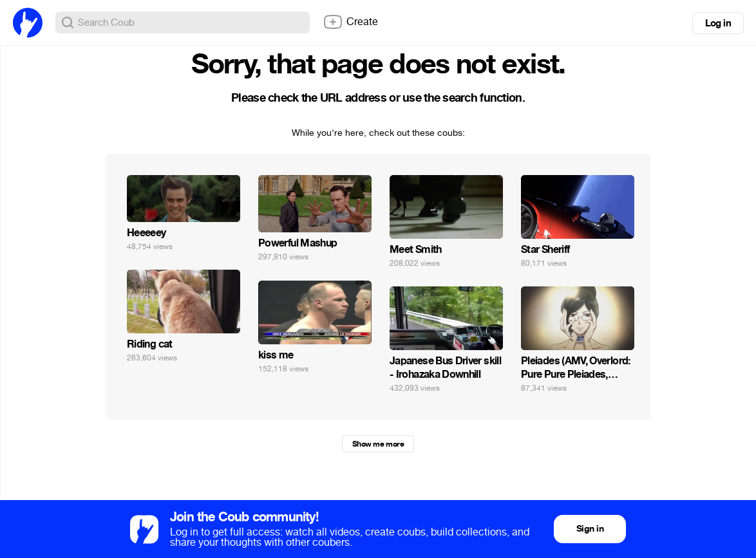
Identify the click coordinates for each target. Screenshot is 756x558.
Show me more (378, 444)
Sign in (590, 529)
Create (350, 22)
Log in (718, 23)
